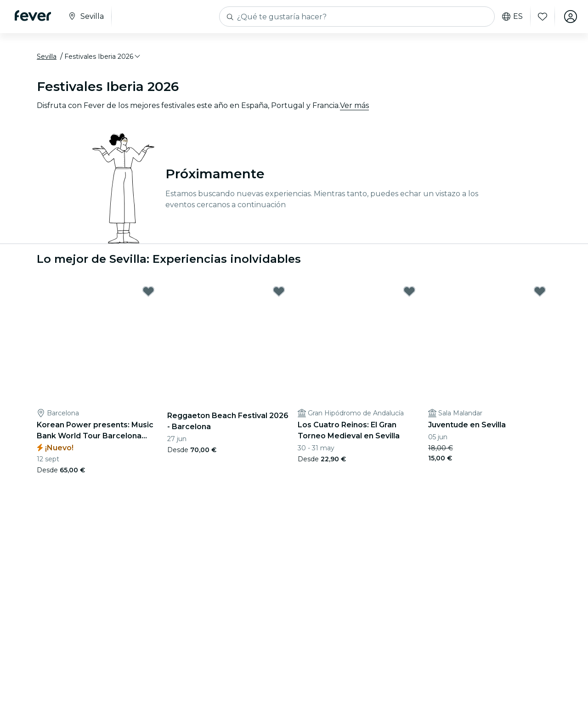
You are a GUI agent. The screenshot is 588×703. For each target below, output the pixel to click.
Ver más (354, 105)
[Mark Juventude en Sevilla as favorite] (540, 291)
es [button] (512, 17)
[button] (103, 57)
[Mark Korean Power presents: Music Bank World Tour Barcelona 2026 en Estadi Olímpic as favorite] (148, 291)
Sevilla (47, 57)
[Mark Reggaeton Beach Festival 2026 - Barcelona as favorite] (279, 291)
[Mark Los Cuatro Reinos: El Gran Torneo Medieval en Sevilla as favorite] (409, 291)
